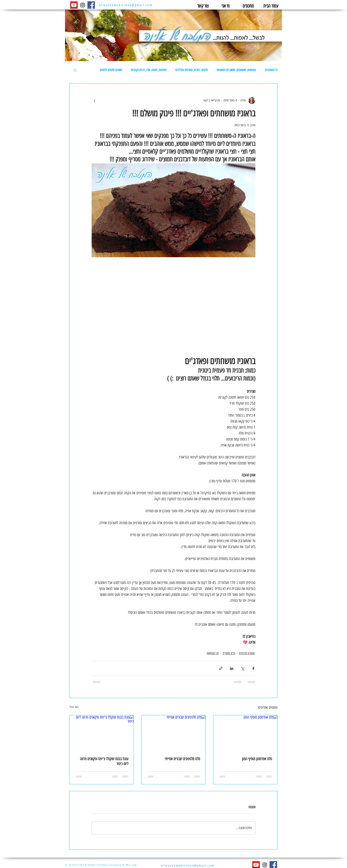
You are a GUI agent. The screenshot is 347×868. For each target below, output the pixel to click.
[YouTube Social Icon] (74, 5)
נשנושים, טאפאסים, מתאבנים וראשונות (236, 70)
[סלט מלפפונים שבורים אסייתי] (174, 733)
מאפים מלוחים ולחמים (111, 70)
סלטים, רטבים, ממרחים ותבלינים (192, 70)
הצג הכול (74, 707)
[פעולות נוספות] (94, 100)
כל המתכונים (271, 70)
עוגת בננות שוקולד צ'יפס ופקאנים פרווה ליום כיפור (104, 761)
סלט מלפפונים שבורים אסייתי (182, 759)
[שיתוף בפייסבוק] (253, 668)
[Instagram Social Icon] (83, 5)
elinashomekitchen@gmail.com (126, 5)
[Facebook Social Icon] (91, 5)
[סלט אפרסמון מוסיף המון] (245, 733)
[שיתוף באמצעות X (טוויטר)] (242, 668)
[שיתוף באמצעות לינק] (221, 668)
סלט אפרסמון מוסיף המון (257, 759)
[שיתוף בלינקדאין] (232, 668)
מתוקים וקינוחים (247, 653)
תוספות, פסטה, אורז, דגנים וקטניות (149, 70)
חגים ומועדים (229, 653)
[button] (75, 70)
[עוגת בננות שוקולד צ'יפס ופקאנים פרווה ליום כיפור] (102, 733)
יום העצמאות (213, 653)
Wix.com (132, 865)
